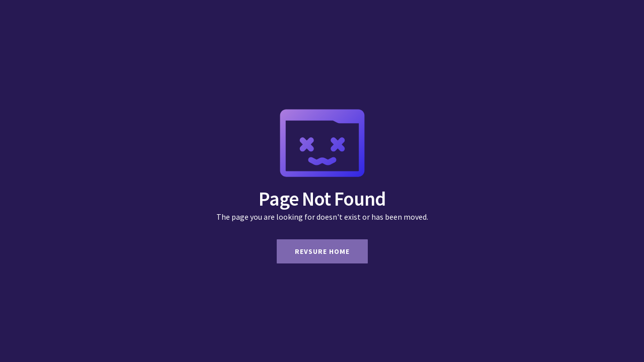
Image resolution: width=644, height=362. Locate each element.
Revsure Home (322, 251)
